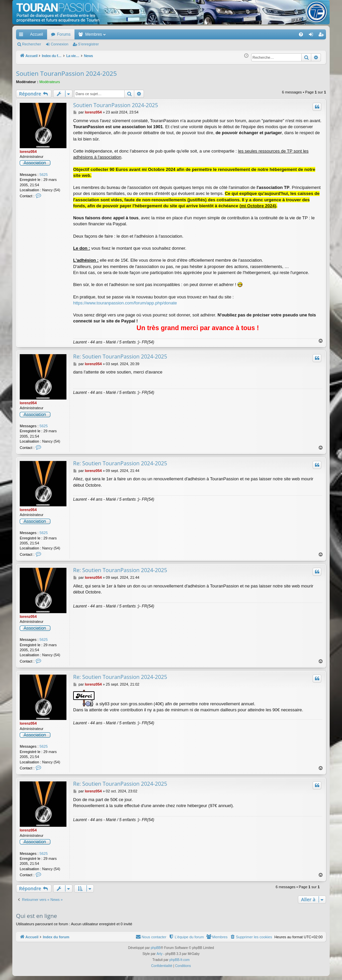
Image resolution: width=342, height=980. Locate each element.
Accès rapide (22, 36)
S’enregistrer (89, 44)
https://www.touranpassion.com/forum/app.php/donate (125, 303)
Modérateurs (50, 82)
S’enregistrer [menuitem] (322, 36)
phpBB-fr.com (180, 960)
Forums (64, 34)
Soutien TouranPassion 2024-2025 (66, 73)
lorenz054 (28, 152)
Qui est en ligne (37, 916)
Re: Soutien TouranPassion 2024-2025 (120, 356)
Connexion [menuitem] (312, 36)
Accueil (37, 34)
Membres (94, 34)
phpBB (156, 948)
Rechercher (32, 44)
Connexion (60, 44)
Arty (160, 954)
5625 (43, 175)
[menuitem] (278, 34)
